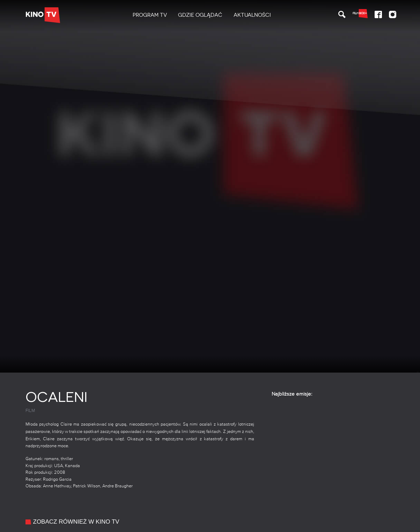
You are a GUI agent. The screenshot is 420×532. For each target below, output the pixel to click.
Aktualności (252, 15)
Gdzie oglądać (200, 15)
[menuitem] (150, 15)
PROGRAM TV (150, 15)
